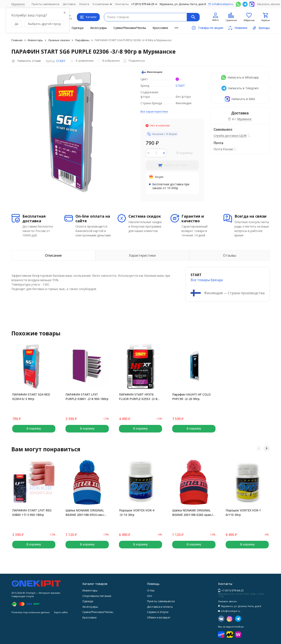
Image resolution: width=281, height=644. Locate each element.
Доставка (69, 4)
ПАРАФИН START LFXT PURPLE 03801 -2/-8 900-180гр (87, 397)
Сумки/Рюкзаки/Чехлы (130, 28)
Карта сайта (61, 612)
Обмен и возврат (159, 617)
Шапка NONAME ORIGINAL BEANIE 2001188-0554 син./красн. (85, 513)
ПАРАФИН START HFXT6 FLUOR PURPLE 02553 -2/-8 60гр (138, 397)
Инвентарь (35, 40)
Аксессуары (98, 28)
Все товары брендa (207, 280)
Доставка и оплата (160, 607)
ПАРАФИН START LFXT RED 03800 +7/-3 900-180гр (32, 512)
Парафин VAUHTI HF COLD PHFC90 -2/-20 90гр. (191, 397)
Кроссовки (160, 28)
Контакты (122, 4)
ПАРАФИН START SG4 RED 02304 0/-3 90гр (31, 397)
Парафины (82, 40)
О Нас (151, 590)
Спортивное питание (97, 596)
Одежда (78, 28)
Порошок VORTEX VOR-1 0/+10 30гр (243, 512)
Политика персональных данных (31, 612)
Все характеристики (154, 111)
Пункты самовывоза (46, 4)
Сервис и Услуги (158, 612)
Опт (150, 596)
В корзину (184, 153)
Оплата (84, 4)
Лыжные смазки (59, 40)
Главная (17, 40)
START (61, 61)
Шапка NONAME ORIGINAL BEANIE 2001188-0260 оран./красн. (192, 513)
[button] (259, 448)
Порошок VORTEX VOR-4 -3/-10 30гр (137, 512)
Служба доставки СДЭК (230, 136)
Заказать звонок (269, 4)
